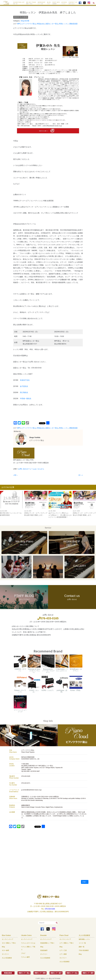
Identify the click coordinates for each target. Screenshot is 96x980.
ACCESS (64, 3)
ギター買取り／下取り (9, 943)
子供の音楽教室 (84, 950)
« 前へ (15, 475)
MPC (19, 24)
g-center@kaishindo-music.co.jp (31, 790)
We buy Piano (31, 3)
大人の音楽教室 (7, 958)
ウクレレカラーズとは (28, 943)
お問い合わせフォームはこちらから (31, 469)
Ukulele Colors (26, 935)
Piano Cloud (64, 935)
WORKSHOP (42, 3)
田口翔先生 (24, 392)
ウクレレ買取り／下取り (28, 948)
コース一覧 (82, 943)
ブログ (23, 953)
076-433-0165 (48, 618)
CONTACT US (73, 3)
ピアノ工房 (63, 950)
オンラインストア (8, 939)
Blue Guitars (6, 935)
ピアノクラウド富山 (29, 24)
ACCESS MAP (35, 771)
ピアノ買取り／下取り (67, 943)
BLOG (49, 3)
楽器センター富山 (52, 24)
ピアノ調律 (63, 954)
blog (22, 21)
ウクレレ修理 (25, 957)
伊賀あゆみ (41, 24)
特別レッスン (64, 24)
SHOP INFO (56, 3)
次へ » (81, 475)
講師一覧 (82, 947)
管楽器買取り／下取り (47, 943)
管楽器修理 (44, 950)
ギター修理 (5, 950)
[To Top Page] (6, 3)
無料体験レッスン (84, 939)
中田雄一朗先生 (26, 399)
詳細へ (85, 882)
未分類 (27, 21)
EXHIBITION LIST (19, 3)
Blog (3, 947)
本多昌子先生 (25, 380)
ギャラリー (5, 954)
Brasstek (43, 935)
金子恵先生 (24, 386)
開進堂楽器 (73, 24)
